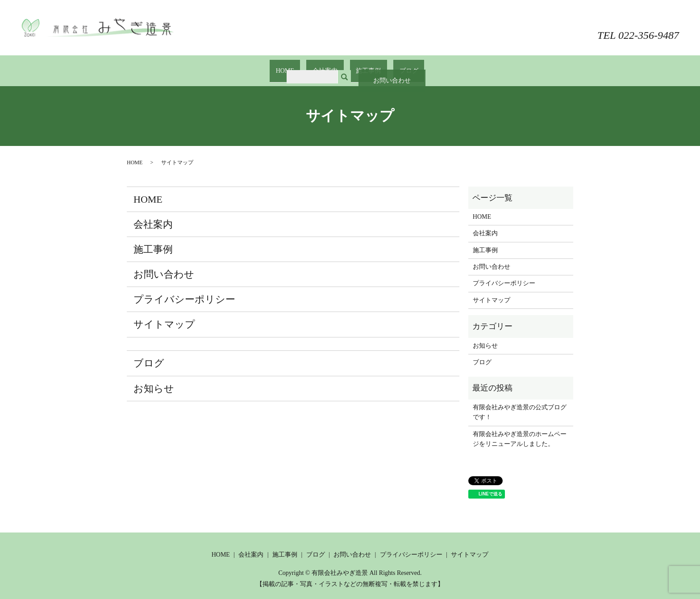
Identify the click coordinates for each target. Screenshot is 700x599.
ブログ (396, 66)
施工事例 (364, 66)
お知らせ (154, 380)
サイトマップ (164, 316)
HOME (298, 66)
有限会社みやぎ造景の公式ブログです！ (520, 404)
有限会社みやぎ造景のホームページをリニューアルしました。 (520, 430)
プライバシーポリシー (184, 291)
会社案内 (329, 66)
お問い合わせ (646, 17)
